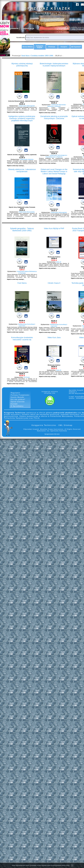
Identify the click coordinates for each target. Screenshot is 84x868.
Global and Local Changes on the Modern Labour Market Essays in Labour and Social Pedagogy (54, 175)
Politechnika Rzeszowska (27, 215)
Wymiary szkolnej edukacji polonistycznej (22, 68)
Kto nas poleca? (18, 403)
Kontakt (14, 407)
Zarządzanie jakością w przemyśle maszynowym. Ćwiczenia (54, 121)
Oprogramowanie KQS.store (52, 438)
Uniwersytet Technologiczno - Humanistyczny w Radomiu (57, 159)
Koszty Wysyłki (17, 401)
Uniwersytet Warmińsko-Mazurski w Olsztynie (57, 109)
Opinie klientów (18, 405)
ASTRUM (27, 381)
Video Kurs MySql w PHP (54, 232)
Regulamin (15, 396)
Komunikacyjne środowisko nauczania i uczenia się (22, 342)
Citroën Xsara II (54, 286)
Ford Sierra (22, 286)
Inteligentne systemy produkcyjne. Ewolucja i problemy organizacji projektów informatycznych (22, 122)
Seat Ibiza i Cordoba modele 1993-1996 (37, 59)
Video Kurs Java (54, 341)
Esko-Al (59, 265)
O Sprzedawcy (17, 409)
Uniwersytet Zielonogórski (27, 109)
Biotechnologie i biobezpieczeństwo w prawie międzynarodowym (54, 68)
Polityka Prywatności (20, 398)
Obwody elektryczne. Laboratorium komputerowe (22, 174)
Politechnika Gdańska (27, 163)
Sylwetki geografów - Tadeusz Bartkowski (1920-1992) (22, 233)
